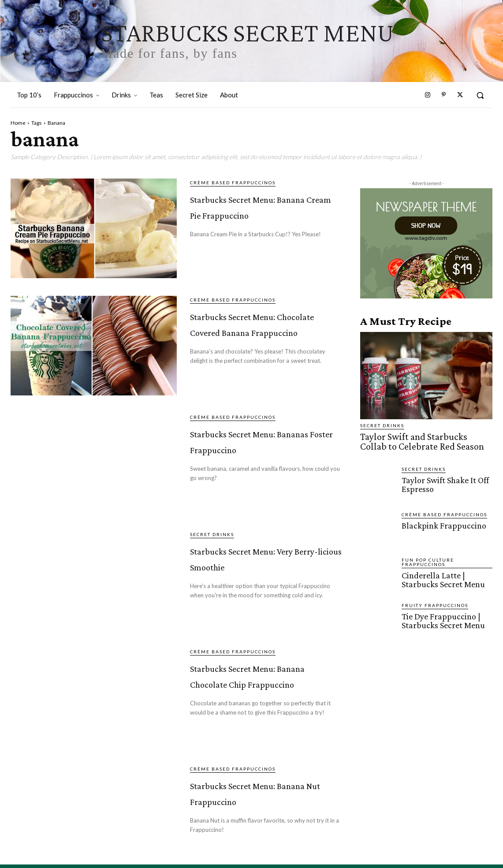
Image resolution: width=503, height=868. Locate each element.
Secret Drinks (212, 536)
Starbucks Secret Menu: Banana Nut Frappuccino (254, 803)
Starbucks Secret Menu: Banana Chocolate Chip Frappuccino (247, 691)
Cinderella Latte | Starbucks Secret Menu (442, 577)
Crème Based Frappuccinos (233, 183)
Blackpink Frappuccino (441, 523)
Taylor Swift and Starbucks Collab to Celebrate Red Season (423, 440)
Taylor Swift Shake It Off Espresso (444, 481)
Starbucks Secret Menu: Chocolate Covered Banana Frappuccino (248, 338)
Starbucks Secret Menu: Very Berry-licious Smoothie (253, 566)
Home (18, 123)
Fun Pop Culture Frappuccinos (428, 559)
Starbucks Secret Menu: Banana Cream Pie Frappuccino (264, 213)
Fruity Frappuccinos (435, 603)
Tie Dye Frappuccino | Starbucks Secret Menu (442, 618)
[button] (480, 95)
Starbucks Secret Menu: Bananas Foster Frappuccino (266, 449)
